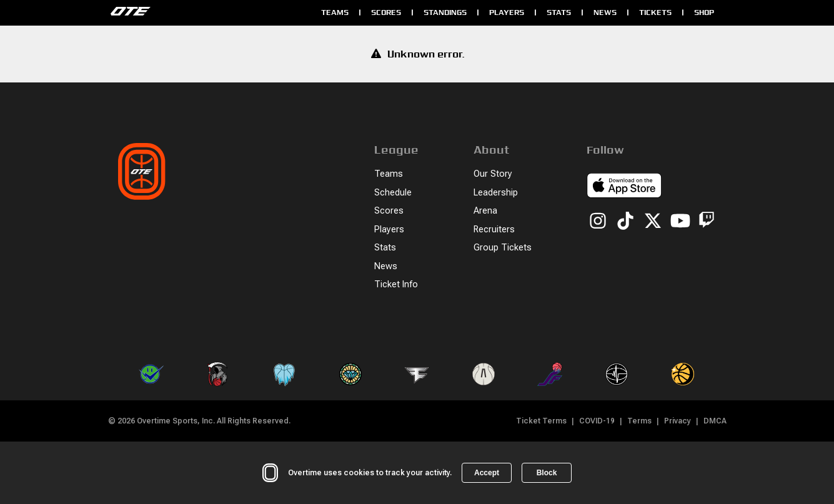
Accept (487, 473)
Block (547, 473)
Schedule (393, 193)
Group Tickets (503, 248)
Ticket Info (396, 284)
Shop (704, 12)
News (605, 12)
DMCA (715, 421)
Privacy (678, 421)
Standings (445, 12)
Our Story (493, 174)
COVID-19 (597, 421)
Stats (559, 12)
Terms (639, 421)
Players (507, 12)
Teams (335, 12)
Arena (485, 211)
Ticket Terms (541, 421)
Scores (386, 12)
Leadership (496, 193)
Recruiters (494, 230)
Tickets (655, 12)
